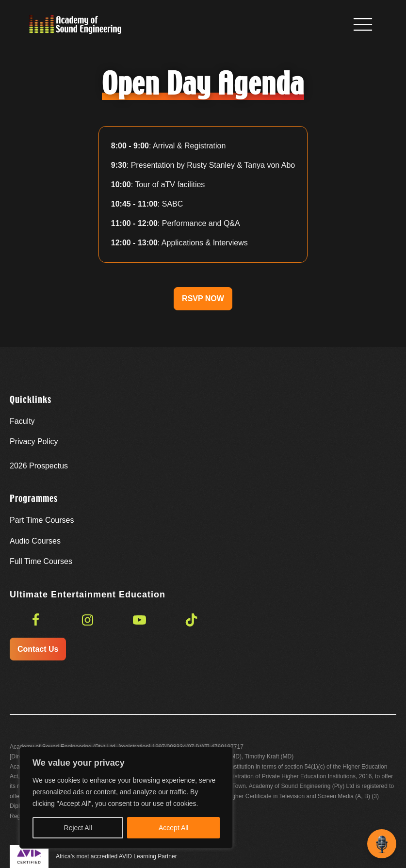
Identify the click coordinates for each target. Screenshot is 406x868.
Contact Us (38, 649)
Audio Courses (35, 541)
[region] (126, 798)
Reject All (78, 828)
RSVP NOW (203, 298)
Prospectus (39, 466)
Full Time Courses (41, 561)
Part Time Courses (42, 520)
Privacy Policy (34, 442)
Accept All (173, 828)
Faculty (22, 421)
